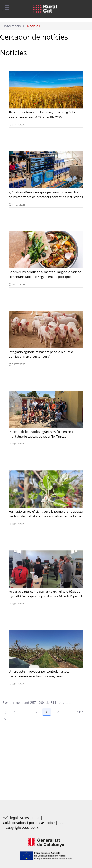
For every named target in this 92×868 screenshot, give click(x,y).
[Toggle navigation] (7, 7)
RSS (61, 823)
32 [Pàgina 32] (36, 712)
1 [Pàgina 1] (15, 712)
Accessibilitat (30, 818)
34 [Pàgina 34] (58, 712)
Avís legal (10, 818)
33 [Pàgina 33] (47, 712)
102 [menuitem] (80, 712)
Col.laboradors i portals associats (29, 823)
